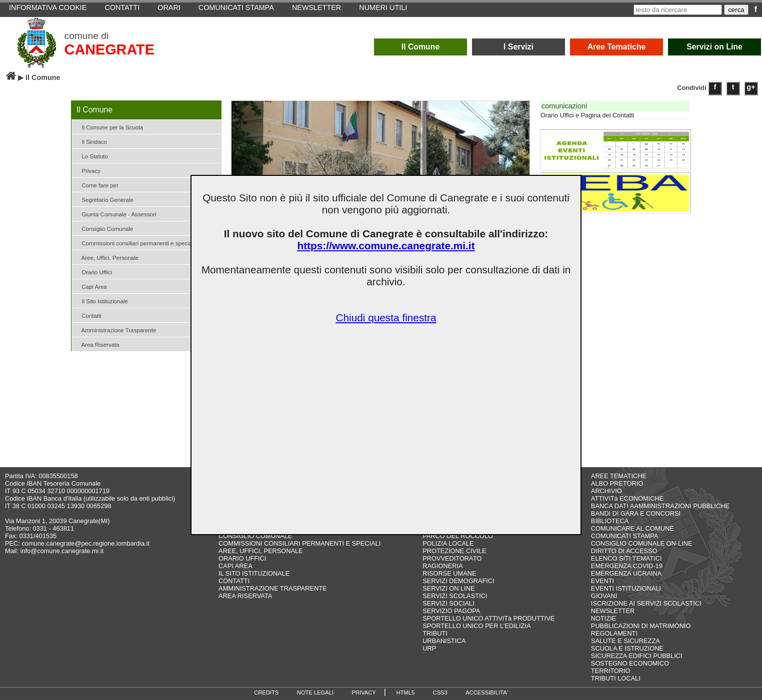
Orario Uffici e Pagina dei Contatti (587, 115)
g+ (751, 87)
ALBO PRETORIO (617, 483)
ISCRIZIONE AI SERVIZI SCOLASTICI (646, 603)
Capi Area (90, 286)
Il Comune (421, 47)
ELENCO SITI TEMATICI (626, 558)
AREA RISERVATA (245, 596)
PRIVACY (364, 693)
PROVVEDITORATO (452, 558)
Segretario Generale (104, 199)
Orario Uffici (93, 272)
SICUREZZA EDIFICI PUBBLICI (637, 656)
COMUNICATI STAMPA (624, 536)
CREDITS (266, 693)
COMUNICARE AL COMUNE (632, 528)
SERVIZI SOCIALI (448, 603)
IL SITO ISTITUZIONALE (254, 573)
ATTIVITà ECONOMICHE (627, 498)
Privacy (87, 170)
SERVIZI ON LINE (448, 588)
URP (429, 648)
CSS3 (440, 693)
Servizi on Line (714, 47)
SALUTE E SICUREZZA (625, 641)
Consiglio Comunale (103, 228)
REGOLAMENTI (614, 633)
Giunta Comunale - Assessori (115, 214)
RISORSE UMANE (449, 573)
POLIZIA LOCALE (448, 543)
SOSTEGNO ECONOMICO (630, 663)
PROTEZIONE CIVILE (454, 551)
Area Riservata (97, 344)
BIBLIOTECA (610, 521)
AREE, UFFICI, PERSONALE (261, 551)
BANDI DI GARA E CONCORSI (636, 513)
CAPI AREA (235, 566)
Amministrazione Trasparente (115, 330)
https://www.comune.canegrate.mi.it (386, 246)
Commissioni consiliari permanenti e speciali (134, 243)
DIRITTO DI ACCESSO (624, 551)
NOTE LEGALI (315, 693)
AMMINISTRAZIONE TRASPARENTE (272, 588)
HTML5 (405, 693)
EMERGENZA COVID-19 (627, 566)
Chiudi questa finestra (386, 318)
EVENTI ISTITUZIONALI (626, 588)
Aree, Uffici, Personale (106, 257)
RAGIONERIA (442, 566)
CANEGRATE (109, 49)
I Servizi (518, 47)
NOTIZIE (603, 618)
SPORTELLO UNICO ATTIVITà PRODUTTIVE (488, 618)
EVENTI (602, 581)
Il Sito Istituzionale (101, 301)
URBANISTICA (444, 641)
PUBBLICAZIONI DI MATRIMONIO (641, 626)
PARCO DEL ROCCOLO (458, 536)
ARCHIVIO (606, 491)
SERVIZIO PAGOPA (451, 611)
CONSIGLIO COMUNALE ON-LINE (642, 543)
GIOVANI (604, 596)
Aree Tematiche (617, 47)
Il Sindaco (90, 141)
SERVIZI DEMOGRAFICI (458, 581)
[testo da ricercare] (678, 10)
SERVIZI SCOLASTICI (455, 596)
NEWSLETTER (613, 611)
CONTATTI (234, 581)
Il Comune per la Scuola (108, 127)
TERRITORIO (611, 671)
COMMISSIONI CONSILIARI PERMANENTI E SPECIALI (299, 543)
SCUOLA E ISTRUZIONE (627, 648)
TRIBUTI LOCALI (616, 678)
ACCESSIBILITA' (487, 693)
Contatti (88, 315)
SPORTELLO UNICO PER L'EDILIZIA (476, 626)
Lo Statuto (91, 156)
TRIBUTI (435, 633)
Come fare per (96, 185)
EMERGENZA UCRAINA (626, 573)
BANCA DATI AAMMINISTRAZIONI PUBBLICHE (660, 506)
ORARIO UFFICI (242, 558)
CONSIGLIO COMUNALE (255, 536)
